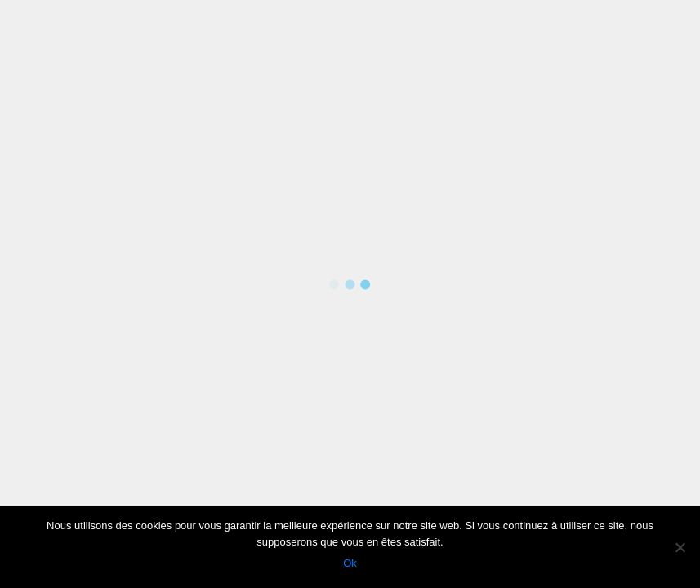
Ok (350, 563)
